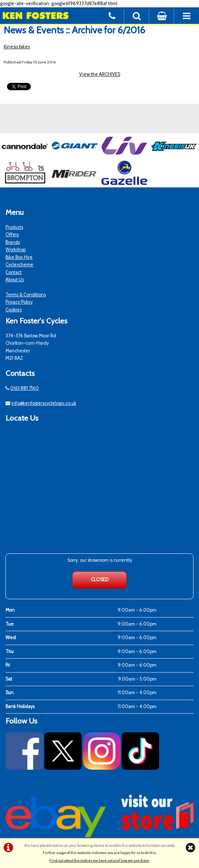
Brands (13, 242)
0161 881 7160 (25, 388)
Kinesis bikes (17, 47)
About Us (15, 280)
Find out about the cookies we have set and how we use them (99, 860)
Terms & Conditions (26, 295)
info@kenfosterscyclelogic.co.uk (44, 403)
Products (14, 227)
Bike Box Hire (19, 257)
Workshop (16, 250)
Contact (14, 272)
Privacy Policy (19, 302)
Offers (12, 235)
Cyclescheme (19, 265)
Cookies (14, 310)
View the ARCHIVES (100, 74)
